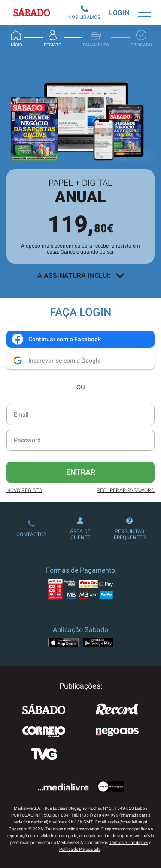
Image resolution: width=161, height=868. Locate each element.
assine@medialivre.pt (127, 822)
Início (16, 39)
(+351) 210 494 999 (99, 815)
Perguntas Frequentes (130, 529)
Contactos (31, 529)
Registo (53, 39)
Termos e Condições (129, 843)
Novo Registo (24, 490)
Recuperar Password (126, 490)
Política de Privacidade (80, 849)
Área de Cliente (80, 529)
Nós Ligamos (84, 13)
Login (119, 13)
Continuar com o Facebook (56, 339)
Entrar (81, 472)
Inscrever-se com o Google (56, 361)
